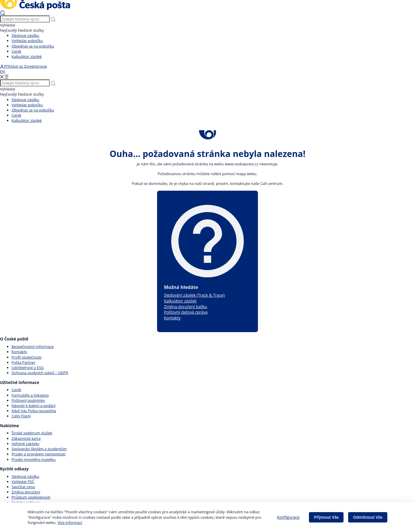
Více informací (70, 522)
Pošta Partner (23, 362)
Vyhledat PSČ (23, 482)
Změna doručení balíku (186, 307)
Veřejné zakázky (25, 444)
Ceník (16, 51)
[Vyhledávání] (25, 19)
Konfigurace (288, 517)
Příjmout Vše (326, 517)
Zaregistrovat (35, 66)
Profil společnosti (27, 357)
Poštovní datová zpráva (186, 312)
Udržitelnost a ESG (28, 368)
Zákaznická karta (26, 438)
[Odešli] (3, 13)
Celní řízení (21, 416)
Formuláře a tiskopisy (30, 395)
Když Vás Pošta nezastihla (34, 411)
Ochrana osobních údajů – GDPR (40, 373)
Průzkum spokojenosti (31, 497)
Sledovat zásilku (25, 35)
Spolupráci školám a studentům (39, 449)
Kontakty (172, 318)
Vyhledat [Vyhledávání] (8, 25)
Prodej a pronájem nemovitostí (38, 454)
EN (2, 71)
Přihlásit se (12, 66)
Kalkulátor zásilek (27, 56)
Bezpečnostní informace (33, 347)
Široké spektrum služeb (32, 433)
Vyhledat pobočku (27, 41)
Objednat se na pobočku (33, 46)
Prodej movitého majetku (34, 459)
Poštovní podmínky (28, 400)
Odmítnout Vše (368, 517)
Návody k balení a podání (34, 406)
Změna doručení (26, 492)
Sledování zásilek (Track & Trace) (194, 295)
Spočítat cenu (23, 487)
